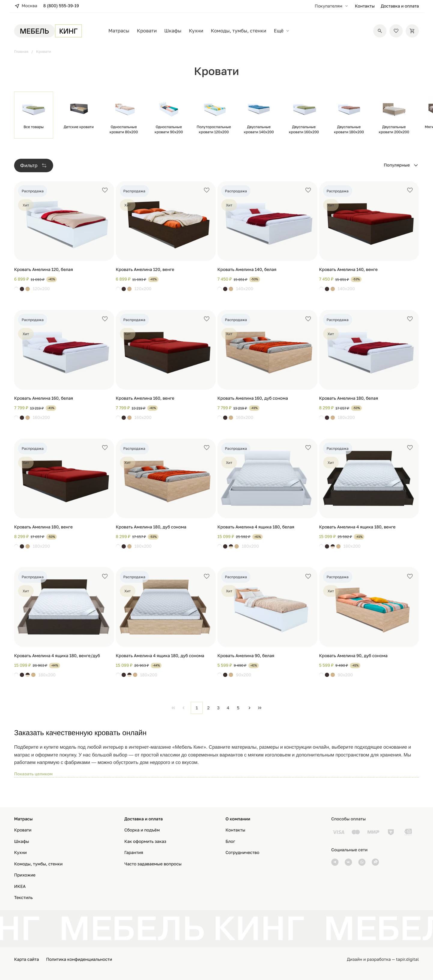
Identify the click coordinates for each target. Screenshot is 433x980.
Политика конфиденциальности (79, 959)
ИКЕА (20, 887)
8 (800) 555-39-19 (61, 6)
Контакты (365, 6)
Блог (230, 842)
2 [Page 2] (208, 708)
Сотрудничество (242, 853)
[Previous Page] (183, 708)
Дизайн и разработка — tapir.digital (383, 959)
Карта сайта (27, 959)
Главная (21, 51)
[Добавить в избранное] (105, 190)
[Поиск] (380, 31)
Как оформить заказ (145, 842)
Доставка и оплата (400, 6)
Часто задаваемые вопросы (153, 864)
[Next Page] (250, 708)
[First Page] (173, 708)
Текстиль (23, 898)
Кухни (196, 31)
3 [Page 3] (218, 708)
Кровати (147, 31)
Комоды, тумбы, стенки (239, 31)
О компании (238, 819)
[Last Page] (260, 708)
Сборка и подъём (142, 830)
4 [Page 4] (228, 708)
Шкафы (173, 31)
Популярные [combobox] (397, 165)
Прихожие (25, 875)
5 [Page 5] (238, 708)
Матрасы (119, 31)
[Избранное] (396, 31)
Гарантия (134, 853)
